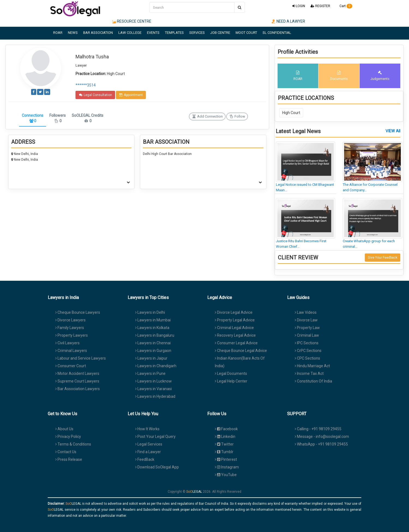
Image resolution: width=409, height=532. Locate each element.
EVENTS (153, 33)
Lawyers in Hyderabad (155, 396)
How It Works (147, 429)
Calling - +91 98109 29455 (318, 429)
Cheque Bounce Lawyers (78, 312)
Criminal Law (307, 335)
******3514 (86, 85)
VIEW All (393, 131)
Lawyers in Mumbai (153, 320)
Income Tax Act (309, 373)
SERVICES (197, 33)
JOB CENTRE (220, 33)
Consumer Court (71, 366)
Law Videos (306, 312)
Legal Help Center (231, 381)
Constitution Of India (313, 381)
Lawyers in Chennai (153, 343)
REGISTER (320, 6)
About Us (64, 429)
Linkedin (225, 437)
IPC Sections (307, 343)
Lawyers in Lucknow (154, 381)
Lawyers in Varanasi (154, 389)
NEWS (73, 33)
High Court (291, 113)
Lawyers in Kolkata (152, 328)
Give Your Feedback (383, 258)
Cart (344, 6)
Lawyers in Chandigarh (156, 366)
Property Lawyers (72, 335)
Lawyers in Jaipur (151, 358)
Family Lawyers (70, 328)
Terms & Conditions (73, 444)
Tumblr (224, 452)
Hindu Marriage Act (312, 366)
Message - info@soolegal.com (322, 437)
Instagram (227, 467)
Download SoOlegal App (157, 467)
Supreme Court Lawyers (77, 381)
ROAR (58, 33)
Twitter (224, 444)
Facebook (226, 429)
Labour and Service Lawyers (81, 358)
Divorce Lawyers (70, 320)
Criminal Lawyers (71, 351)
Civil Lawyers (67, 343)
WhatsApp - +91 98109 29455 (321, 444)
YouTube (226, 475)
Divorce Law (306, 320)
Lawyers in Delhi (150, 312)
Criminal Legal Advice (234, 328)
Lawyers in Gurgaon (153, 351)
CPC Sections (307, 358)
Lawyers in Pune (150, 373)
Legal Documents (231, 373)
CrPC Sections (308, 351)
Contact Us (66, 452)
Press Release (69, 459)
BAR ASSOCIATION (98, 33)
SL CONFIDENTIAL (277, 33)
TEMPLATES (174, 33)
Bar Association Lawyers (78, 389)
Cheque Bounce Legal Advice (241, 351)
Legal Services (149, 444)
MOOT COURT (246, 33)
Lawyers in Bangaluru (155, 335)
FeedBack (145, 459)
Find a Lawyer (148, 452)
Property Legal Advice (235, 320)
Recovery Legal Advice (235, 335)
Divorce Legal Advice (234, 312)
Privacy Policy (68, 437)
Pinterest (226, 459)
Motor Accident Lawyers (77, 373)
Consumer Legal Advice (236, 343)
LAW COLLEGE (130, 33)
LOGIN (299, 6)
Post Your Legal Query (155, 437)
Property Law (307, 328)
